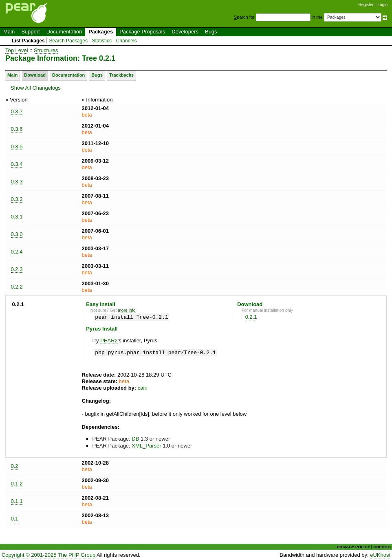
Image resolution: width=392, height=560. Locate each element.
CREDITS (382, 547)
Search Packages (68, 41)
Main (9, 32)
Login (383, 5)
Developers (185, 32)
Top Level (17, 50)
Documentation (64, 32)
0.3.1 (17, 217)
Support (31, 32)
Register (366, 5)
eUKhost (380, 555)
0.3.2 (17, 199)
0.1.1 (17, 501)
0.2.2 (17, 287)
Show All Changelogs (36, 88)
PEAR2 (109, 341)
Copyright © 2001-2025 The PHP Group (48, 555)
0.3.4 (17, 164)
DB (135, 439)
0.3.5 (17, 147)
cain (143, 388)
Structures (46, 50)
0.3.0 (17, 234)
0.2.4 (17, 252)
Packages (101, 32)
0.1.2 (17, 484)
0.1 (15, 519)
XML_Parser (146, 446)
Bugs (211, 32)
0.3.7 (17, 111)
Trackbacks (121, 75)
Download (35, 75)
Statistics (102, 41)
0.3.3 (17, 182)
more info (127, 310)
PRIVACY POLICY (353, 547)
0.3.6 (17, 129)
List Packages (28, 41)
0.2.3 (17, 269)
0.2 (15, 466)
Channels (127, 41)
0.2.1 (251, 317)
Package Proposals (142, 32)
